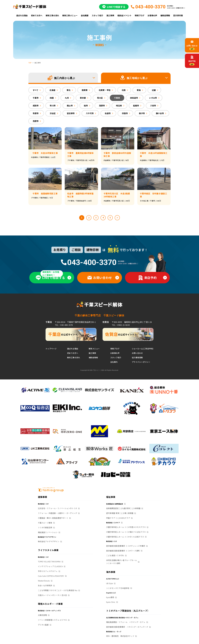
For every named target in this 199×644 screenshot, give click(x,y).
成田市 (36, 106)
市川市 (53, 106)
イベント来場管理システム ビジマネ (52, 620)
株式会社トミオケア (113, 523)
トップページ (51, 349)
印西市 (125, 113)
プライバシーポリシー (141, 362)
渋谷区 (53, 113)
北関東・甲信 (105, 90)
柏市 (86, 106)
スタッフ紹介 (97, 15)
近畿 (154, 90)
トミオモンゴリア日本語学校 (118, 588)
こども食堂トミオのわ (115, 555)
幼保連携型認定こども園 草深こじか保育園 (123, 508)
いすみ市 (153, 98)
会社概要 (85, 15)
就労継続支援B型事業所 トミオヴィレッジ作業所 (126, 546)
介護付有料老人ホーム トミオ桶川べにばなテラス (126, 532)
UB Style (110, 583)
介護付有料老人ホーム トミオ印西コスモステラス (126, 527)
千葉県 (117, 98)
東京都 (83, 98)
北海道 (52, 90)
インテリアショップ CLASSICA (50, 566)
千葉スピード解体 (45, 523)
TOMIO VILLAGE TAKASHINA (49, 561)
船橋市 (136, 106)
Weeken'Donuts (44, 581)
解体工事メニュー (70, 15)
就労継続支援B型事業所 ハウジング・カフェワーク (127, 627)
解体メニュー (94, 349)
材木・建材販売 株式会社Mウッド (120, 636)
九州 (67, 98)
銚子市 (142, 113)
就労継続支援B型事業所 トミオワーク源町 (123, 551)
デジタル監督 (43, 625)
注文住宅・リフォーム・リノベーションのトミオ (57, 508)
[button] (63, 78)
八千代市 (90, 113)
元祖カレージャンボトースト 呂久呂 (52, 595)
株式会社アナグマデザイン (49, 541)
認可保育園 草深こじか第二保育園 (120, 513)
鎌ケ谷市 (160, 113)
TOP (30, 63)
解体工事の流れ (52, 15)
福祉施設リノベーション (48, 532)
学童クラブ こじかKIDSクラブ (118, 518)
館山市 (70, 106)
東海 (139, 90)
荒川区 (100, 98)
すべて (36, 90)
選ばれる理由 (22, 15)
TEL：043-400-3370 (64, 325)
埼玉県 (119, 106)
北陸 (124, 90)
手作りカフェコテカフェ (48, 571)
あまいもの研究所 (45, 585)
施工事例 (110, 15)
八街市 (153, 106)
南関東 (85, 90)
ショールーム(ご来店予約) (143, 349)
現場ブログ (140, 15)
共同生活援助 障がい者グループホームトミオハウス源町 (122, 562)
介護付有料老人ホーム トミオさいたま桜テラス (125, 537)
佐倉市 (108, 113)
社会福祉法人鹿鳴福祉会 (115, 504)
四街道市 (134, 98)
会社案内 (114, 362)
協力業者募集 (137, 357)
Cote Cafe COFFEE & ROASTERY (51, 576)
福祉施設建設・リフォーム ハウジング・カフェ (126, 622)
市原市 (36, 113)
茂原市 (102, 106)
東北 (69, 90)
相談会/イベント (124, 15)
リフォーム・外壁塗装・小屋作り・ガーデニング (57, 513)
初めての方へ (37, 15)
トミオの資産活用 (45, 527)
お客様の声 (152, 15)
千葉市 (36, 98)
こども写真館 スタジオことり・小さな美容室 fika (58, 590)
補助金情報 (165, 15)
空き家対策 (178, 15)
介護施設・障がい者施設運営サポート (53, 518)
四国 (52, 98)
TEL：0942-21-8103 (121, 325)
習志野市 (71, 113)
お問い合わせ (137, 353)
